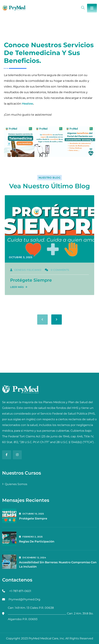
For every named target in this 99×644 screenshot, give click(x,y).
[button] (8, 142)
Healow (28, 104)
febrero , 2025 (31, 537)
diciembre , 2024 (32, 558)
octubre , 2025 (31, 514)
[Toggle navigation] (92, 8)
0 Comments (57, 270)
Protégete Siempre (31, 280)
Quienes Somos (16, 484)
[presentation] (42, 320)
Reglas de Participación (37, 541)
